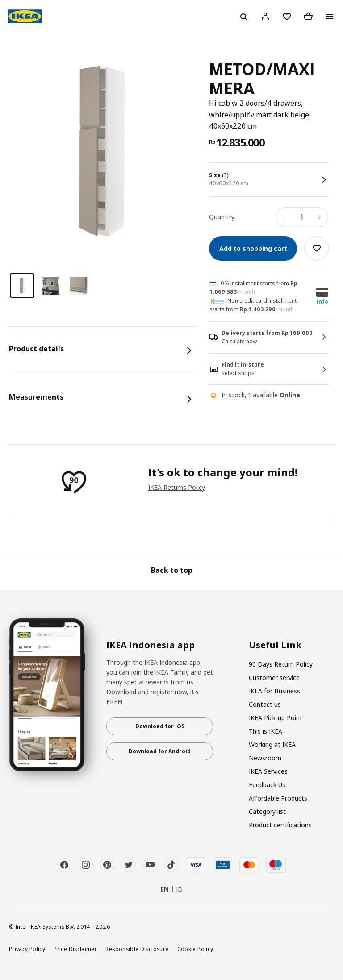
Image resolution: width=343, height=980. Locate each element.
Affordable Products (278, 798)
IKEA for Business (274, 691)
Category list (267, 811)
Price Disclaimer (75, 949)
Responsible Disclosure (137, 949)
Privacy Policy (27, 949)
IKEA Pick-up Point (276, 718)
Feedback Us (267, 785)
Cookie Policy (195, 949)
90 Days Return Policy (281, 664)
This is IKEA (266, 731)
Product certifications (280, 825)
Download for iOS (160, 726)
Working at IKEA (272, 744)
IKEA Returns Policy (177, 487)
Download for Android (160, 751)
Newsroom (265, 758)
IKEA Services (268, 771)
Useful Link (275, 645)
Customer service (274, 678)
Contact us (265, 704)
